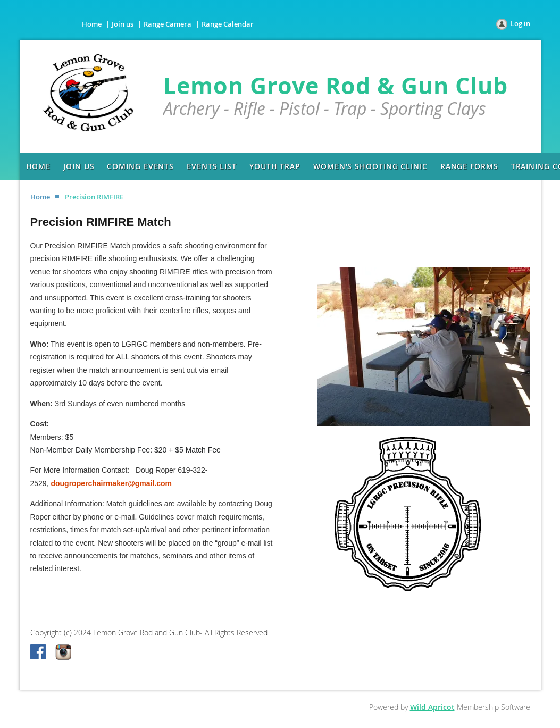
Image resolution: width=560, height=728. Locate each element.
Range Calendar (228, 24)
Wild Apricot (432, 707)
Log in (520, 23)
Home (92, 24)
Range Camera (168, 24)
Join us (123, 24)
